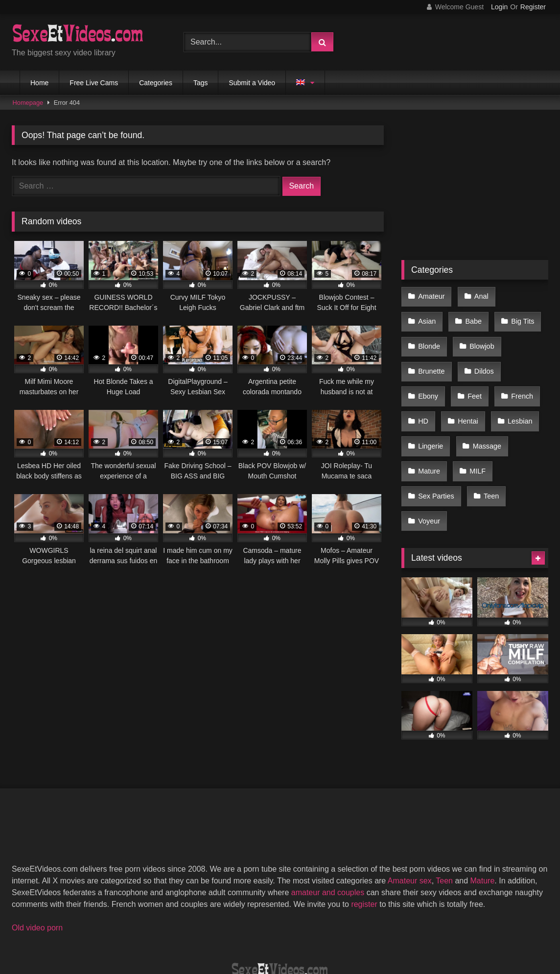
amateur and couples (328, 829)
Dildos (427, 357)
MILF (426, 440)
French (429, 378)
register (364, 841)
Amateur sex (410, 818)
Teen (425, 461)
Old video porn (37, 865)
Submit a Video (252, 83)
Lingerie (481, 399)
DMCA (232, 931)
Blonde (522, 316)
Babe (426, 316)
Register (533, 7)
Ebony (474, 357)
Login (499, 7)
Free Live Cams (94, 83)
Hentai (514, 378)
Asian (521, 295)
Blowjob (430, 336)
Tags (201, 83)
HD (472, 378)
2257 (194, 931)
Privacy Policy (350, 931)
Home (39, 83)
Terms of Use (285, 931)
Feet (518, 357)
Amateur (431, 295)
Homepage (28, 103)
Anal (478, 295)
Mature (484, 419)
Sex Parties (479, 440)
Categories (156, 83)
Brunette (482, 336)
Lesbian (430, 399)
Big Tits (473, 316)
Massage (432, 419)
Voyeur (471, 461)
